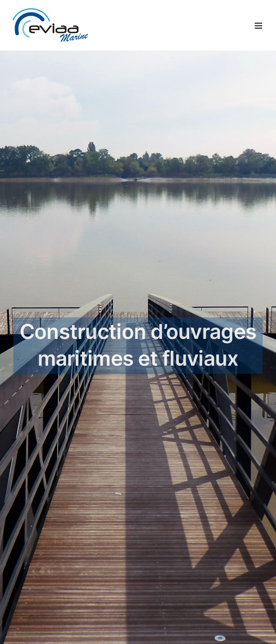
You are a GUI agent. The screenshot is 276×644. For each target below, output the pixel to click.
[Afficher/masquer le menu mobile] (259, 26)
